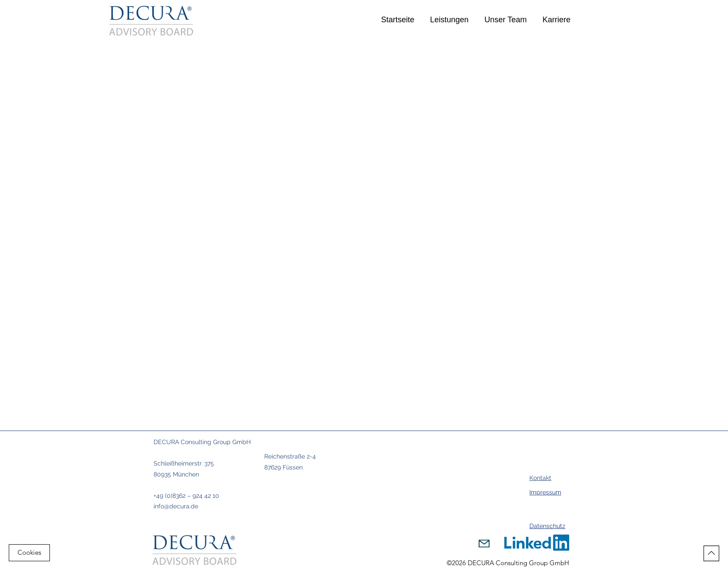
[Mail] (484, 544)
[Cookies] (29, 553)
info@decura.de (176, 506)
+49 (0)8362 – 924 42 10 (186, 496)
